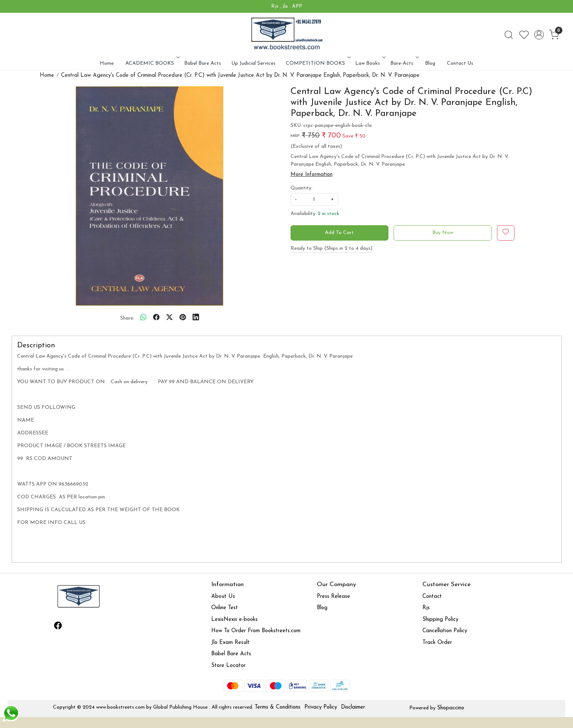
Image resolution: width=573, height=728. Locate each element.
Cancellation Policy (445, 631)
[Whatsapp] (143, 318)
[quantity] (314, 199)
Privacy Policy (321, 707)
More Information (312, 175)
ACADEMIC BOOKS (152, 63)
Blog (430, 63)
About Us (223, 597)
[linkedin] (196, 318)
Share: (127, 318)
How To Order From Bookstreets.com (256, 631)
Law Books (370, 63)
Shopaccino (451, 708)
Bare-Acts (404, 63)
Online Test (225, 608)
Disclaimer (353, 707)
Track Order (437, 643)
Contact (432, 597)
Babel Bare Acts (203, 63)
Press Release (333, 597)
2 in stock (329, 214)
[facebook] (156, 318)
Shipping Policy (440, 620)
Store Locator (228, 666)
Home (107, 63)
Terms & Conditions (278, 707)
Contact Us (460, 63)
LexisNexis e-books (234, 620)
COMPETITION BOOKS (317, 63)
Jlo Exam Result (230, 643)
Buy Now (443, 233)
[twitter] (170, 318)
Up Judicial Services (253, 63)
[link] (509, 35)
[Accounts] (539, 35)
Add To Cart (339, 233)
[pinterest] (183, 318)
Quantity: (301, 188)
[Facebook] (58, 627)
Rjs (426, 608)
